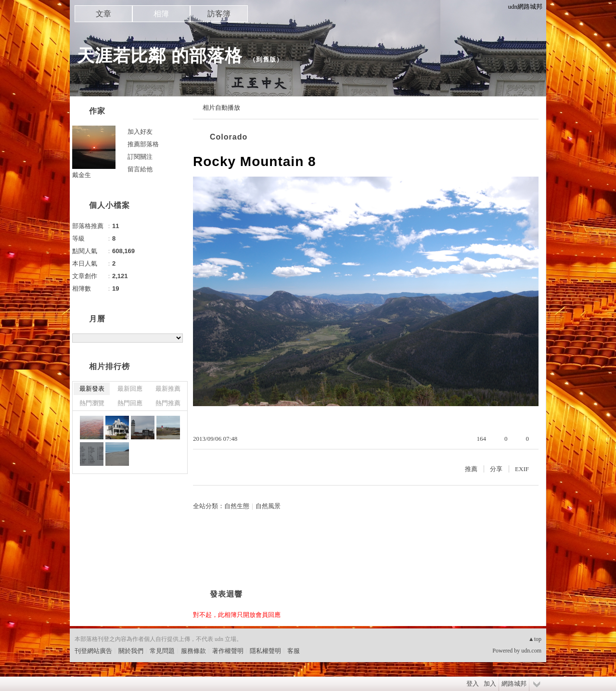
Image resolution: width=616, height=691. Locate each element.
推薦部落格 (143, 144)
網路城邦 (514, 684)
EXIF (522, 469)
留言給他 (140, 169)
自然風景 (268, 506)
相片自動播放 (221, 108)
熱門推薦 (168, 403)
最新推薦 (168, 389)
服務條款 (193, 651)
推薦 (471, 469)
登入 (473, 684)
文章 (103, 14)
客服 (294, 651)
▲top (535, 639)
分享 (496, 469)
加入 (490, 684)
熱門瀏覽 (92, 403)
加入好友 (140, 132)
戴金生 (82, 175)
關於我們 (131, 651)
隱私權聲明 (265, 651)
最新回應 (130, 389)
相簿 (161, 14)
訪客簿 (219, 14)
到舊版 (266, 59)
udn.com (531, 651)
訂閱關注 (140, 157)
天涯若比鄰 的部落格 (160, 56)
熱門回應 (130, 403)
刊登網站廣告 (93, 651)
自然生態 (237, 506)
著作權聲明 (228, 651)
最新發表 (92, 389)
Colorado (229, 137)
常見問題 (162, 651)
